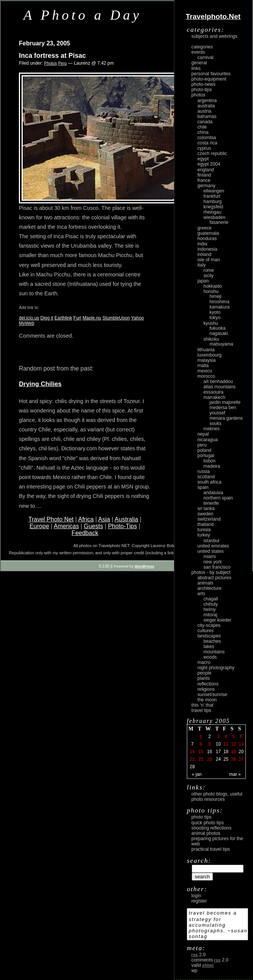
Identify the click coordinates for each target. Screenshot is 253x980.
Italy (202, 265)
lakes (209, 647)
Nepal (203, 434)
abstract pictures (214, 578)
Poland (204, 450)
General (199, 63)
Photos (51, 63)
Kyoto (215, 312)
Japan (203, 281)
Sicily (208, 276)
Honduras (207, 239)
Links (196, 68)
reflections (208, 684)
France (204, 180)
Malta (203, 366)
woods (210, 657)
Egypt (203, 159)
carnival (205, 57)
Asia (104, 519)
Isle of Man (209, 260)
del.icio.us (29, 318)
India (202, 244)
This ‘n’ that (202, 705)
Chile (202, 127)
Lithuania (206, 350)
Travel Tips (201, 710)
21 (192, 759)
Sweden (205, 514)
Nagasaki (219, 333)
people (204, 673)
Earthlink (63, 318)
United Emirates (213, 546)
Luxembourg (210, 355)
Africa (86, 519)
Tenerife (211, 503)
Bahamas (207, 116)
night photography (216, 668)
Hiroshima (219, 302)
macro (204, 662)
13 (241, 744)
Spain (203, 487)
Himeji (216, 296)
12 (234, 744)
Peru (63, 63)
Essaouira (213, 392)
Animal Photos (206, 833)
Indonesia (207, 249)
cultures (206, 631)
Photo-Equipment (209, 79)
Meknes (212, 429)
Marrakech (214, 397)
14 (192, 752)
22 (201, 759)
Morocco (206, 376)
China (203, 132)
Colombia (207, 138)
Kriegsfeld (213, 207)
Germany (206, 186)
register (199, 901)
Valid (203, 965)
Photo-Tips (122, 526)
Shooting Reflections (211, 828)
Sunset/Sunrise (212, 695)
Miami (210, 557)
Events (198, 52)
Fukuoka (217, 328)
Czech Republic (212, 154)
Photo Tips (201, 817)
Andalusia (213, 493)
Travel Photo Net (51, 519)
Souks (216, 423)
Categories (202, 47)
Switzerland (209, 519)
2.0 (199, 955)
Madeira (212, 466)
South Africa (209, 482)
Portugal (206, 456)
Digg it (47, 318)
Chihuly (211, 604)
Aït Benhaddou (218, 381)
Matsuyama (221, 344)
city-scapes (209, 625)
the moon (207, 700)
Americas (66, 526)
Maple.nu (92, 318)
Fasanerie (219, 222)
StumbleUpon (116, 318)
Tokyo (215, 318)
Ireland (204, 254)
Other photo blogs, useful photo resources (217, 797)
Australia (126, 519)
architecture (210, 588)
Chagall (211, 599)
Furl (77, 318)
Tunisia (204, 530)
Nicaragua (208, 440)
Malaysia (206, 360)
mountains (214, 652)
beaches (212, 641)
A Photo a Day (83, 15)
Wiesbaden (214, 217)
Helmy (210, 609)
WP (194, 971)
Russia (204, 471)
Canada (205, 122)
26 (234, 759)
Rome (209, 270)
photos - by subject (211, 572)
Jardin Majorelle (225, 402)
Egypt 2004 (209, 164)
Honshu (211, 292)
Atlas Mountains (220, 387)
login (196, 896)
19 (234, 752)
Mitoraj (210, 615)
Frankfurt (212, 196)
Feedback (85, 533)
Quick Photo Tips (208, 823)
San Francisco (217, 567)
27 (241, 759)
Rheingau (212, 212)
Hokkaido (213, 286)
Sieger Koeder (217, 620)
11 (226, 744)
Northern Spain (218, 498)
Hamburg (213, 202)
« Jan (197, 774)
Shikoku (211, 339)
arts (201, 594)
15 (201, 752)
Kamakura (220, 307)
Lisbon (210, 461)
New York (213, 562)
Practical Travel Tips (211, 849)
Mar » (235, 774)
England (206, 170)
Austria (204, 111)
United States (210, 551)
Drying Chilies (40, 384)
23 (209, 759)
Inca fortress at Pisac (52, 56)
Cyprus (204, 148)
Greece (204, 228)
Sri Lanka (206, 509)
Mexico (205, 371)
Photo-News (203, 84)
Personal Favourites (211, 74)
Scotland (206, 477)
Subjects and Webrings (214, 36)
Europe (39, 526)
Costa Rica (207, 143)
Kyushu (211, 323)
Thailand (206, 524)
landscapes (209, 636)
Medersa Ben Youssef (223, 410)
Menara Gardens (226, 418)
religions (206, 689)
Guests (94, 526)
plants (204, 678)
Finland (204, 175)
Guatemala (208, 233)
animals (205, 583)
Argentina (207, 101)
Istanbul (211, 541)
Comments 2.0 (210, 960)
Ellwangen (214, 191)
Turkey (204, 535)
